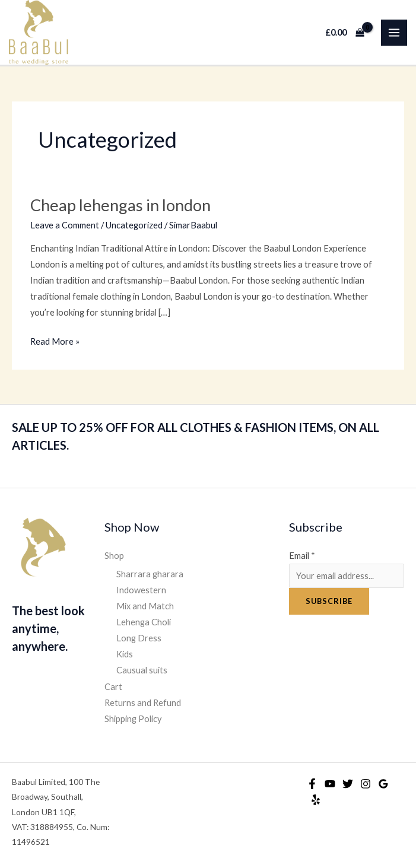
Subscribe (329, 601)
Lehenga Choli (144, 622)
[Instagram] (366, 784)
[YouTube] (330, 784)
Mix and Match (145, 606)
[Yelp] (316, 800)
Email (302, 556)
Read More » (55, 340)
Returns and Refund (143, 703)
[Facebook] (312, 784)
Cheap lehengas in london (120, 205)
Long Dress (139, 638)
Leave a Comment (65, 225)
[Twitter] (348, 784)
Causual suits (142, 670)
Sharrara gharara (150, 574)
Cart (113, 687)
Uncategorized (134, 225)
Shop (114, 556)
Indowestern (141, 590)
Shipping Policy (133, 719)
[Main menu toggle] (394, 33)
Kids (125, 654)
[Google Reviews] (383, 784)
